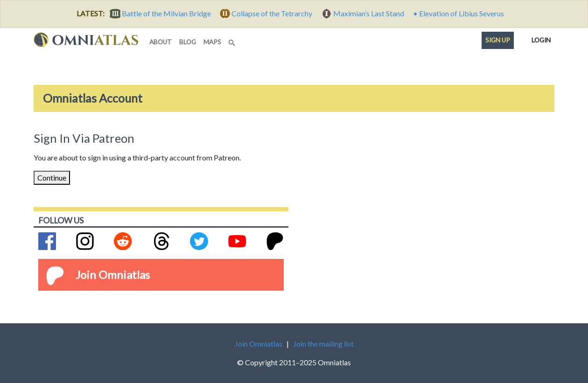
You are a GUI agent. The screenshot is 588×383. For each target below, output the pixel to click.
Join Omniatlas (113, 275)
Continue (52, 178)
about (161, 42)
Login (541, 38)
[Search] (233, 40)
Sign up (498, 40)
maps (212, 42)
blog (188, 42)
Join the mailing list (323, 344)
